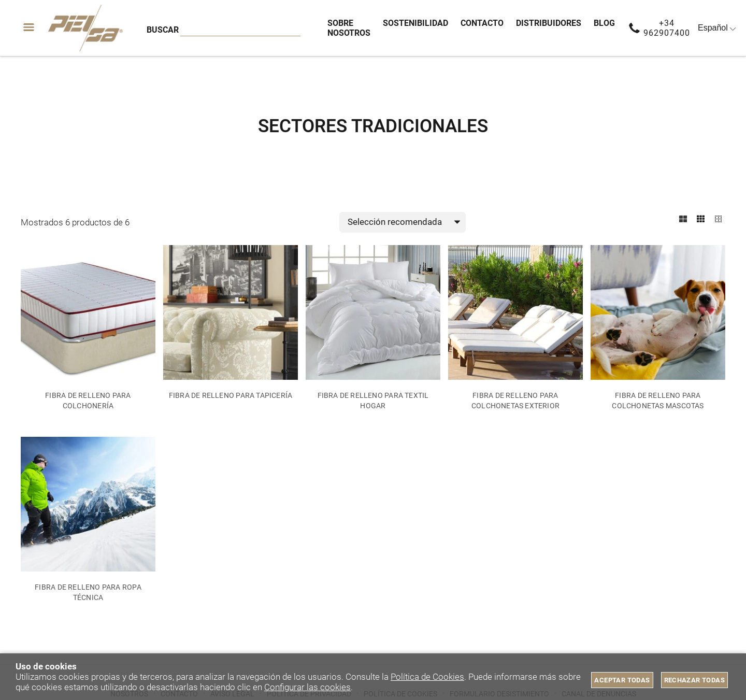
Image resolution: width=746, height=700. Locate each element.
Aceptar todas (622, 680)
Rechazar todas (694, 680)
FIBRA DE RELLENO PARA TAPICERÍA (231, 396)
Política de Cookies (427, 677)
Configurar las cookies (307, 687)
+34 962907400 (667, 28)
